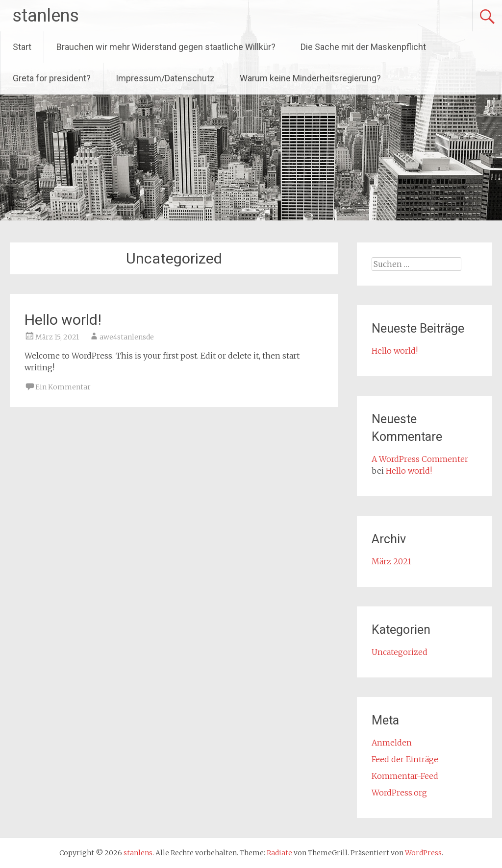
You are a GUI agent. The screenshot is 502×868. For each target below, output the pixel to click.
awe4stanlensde (127, 337)
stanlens (46, 16)
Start (22, 47)
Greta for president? (52, 78)
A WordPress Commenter (420, 459)
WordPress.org (399, 793)
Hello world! (63, 320)
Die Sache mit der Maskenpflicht (363, 47)
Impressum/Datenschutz (165, 78)
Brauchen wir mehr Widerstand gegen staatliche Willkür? (166, 47)
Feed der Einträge (405, 759)
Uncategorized (400, 652)
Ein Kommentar (63, 387)
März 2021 (391, 561)
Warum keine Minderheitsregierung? (310, 78)
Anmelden (392, 743)
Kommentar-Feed (405, 776)
